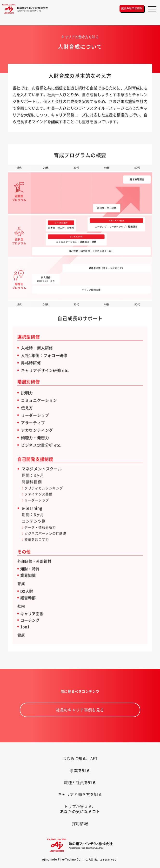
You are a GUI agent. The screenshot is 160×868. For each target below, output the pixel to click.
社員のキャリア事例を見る (80, 718)
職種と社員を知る (80, 782)
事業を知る (80, 770)
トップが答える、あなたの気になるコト (80, 809)
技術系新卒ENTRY (132, 8)
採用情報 (80, 823)
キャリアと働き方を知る (80, 794)
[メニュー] (152, 9)
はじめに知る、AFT (80, 758)
